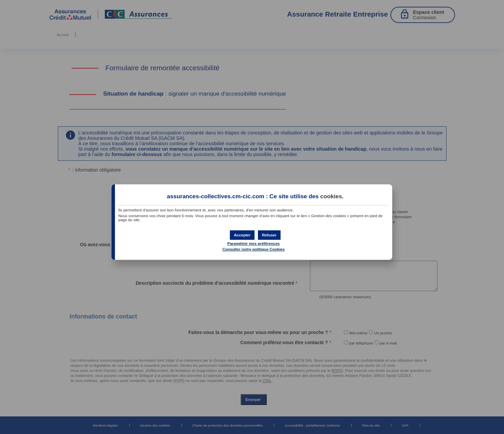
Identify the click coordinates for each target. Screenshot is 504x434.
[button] (242, 235)
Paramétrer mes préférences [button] (254, 244)
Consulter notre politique (254, 249)
